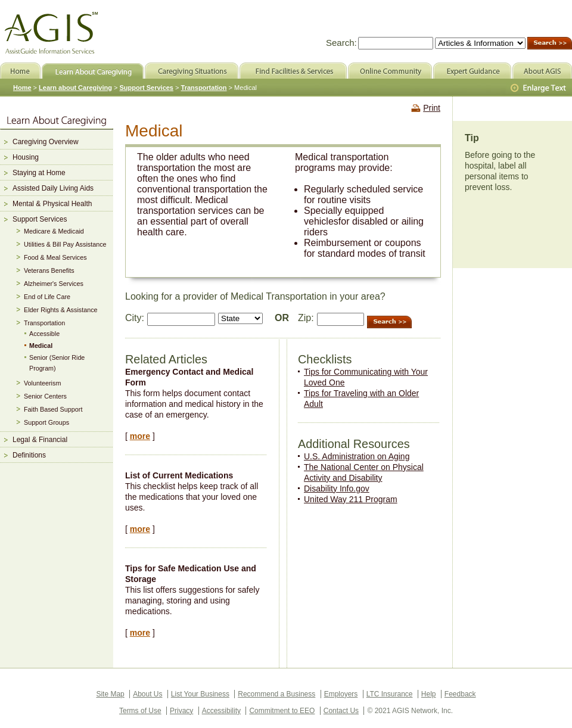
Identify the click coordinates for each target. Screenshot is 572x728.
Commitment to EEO (282, 711)
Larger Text (539, 88)
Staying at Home (39, 173)
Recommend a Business (276, 694)
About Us (147, 694)
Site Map (110, 694)
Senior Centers (45, 396)
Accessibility (221, 711)
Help (429, 694)
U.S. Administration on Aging (357, 456)
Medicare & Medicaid (54, 231)
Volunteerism (42, 383)
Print (432, 108)
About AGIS (542, 71)
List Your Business (200, 694)
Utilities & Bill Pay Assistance (65, 244)
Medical (41, 346)
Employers (341, 694)
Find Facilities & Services (293, 71)
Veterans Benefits (49, 270)
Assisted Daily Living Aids (53, 188)
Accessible (44, 334)
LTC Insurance (390, 694)
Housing (26, 157)
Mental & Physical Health (52, 204)
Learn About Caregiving (93, 71)
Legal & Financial (40, 440)
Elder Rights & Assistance (61, 310)
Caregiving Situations (192, 71)
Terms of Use (140, 711)
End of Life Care (47, 297)
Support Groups (46, 422)
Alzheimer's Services (54, 284)
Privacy (181, 711)
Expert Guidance (472, 71)
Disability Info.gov (337, 489)
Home (22, 88)
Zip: (306, 318)
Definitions (29, 455)
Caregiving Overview (46, 142)
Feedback (460, 694)
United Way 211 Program (351, 499)
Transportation (44, 323)
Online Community (390, 71)
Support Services (40, 219)
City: (135, 318)
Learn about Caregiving (75, 88)
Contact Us (341, 711)
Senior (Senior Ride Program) (57, 363)
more (140, 436)
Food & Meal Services (55, 257)
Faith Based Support (53, 409)
